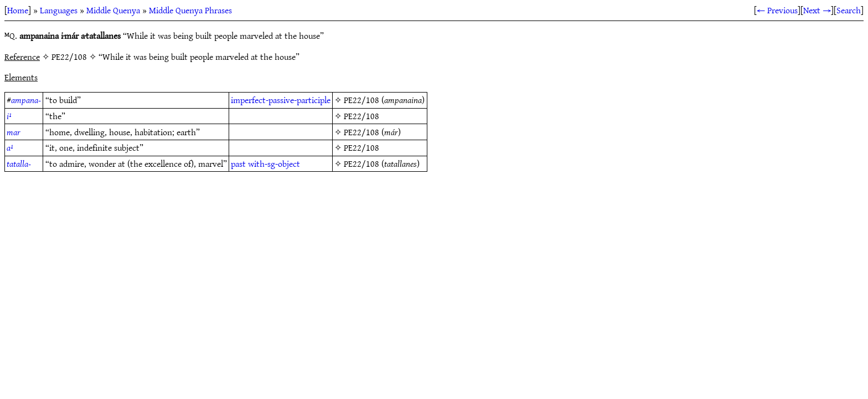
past (238, 163)
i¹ (9, 116)
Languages (59, 10)
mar (14, 132)
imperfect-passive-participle (281, 100)
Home (18, 10)
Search (849, 10)
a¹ (10, 147)
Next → (817, 10)
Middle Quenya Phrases (190, 10)
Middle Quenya (113, 10)
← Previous (777, 10)
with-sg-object (274, 163)
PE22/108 (361, 100)
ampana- (26, 100)
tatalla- (19, 163)
